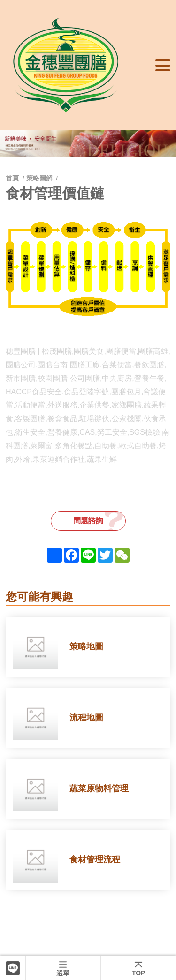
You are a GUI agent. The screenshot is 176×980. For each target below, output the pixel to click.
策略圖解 (39, 178)
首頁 (13, 178)
